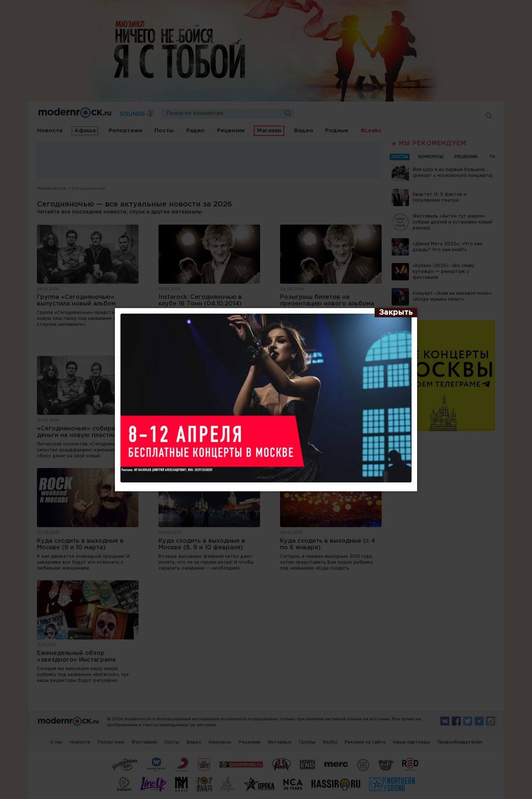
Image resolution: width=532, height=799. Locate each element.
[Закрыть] (396, 313)
